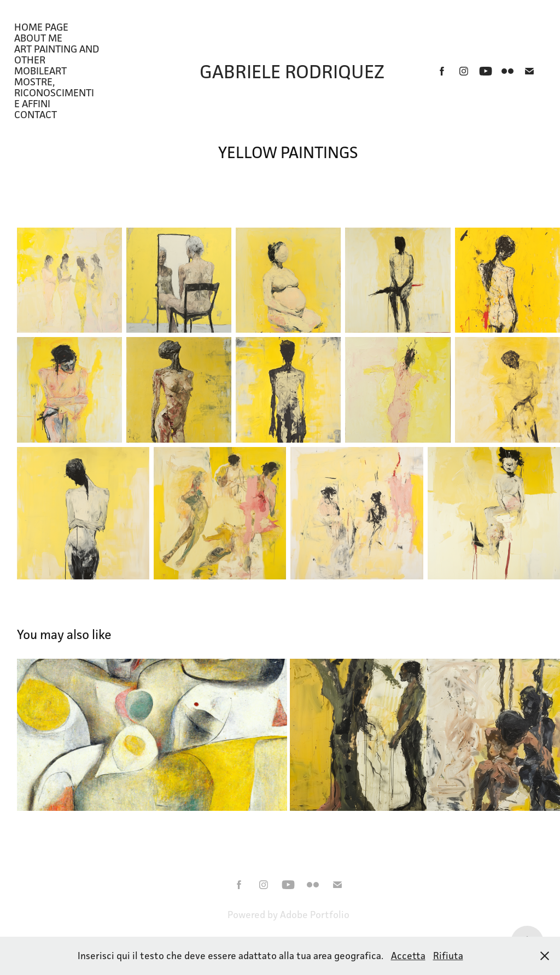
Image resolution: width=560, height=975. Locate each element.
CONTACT (36, 114)
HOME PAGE (41, 27)
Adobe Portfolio (315, 915)
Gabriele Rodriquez (292, 71)
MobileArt (40, 71)
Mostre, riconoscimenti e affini (54, 92)
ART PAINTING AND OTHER (57, 54)
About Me (38, 38)
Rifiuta (448, 956)
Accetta (408, 956)
